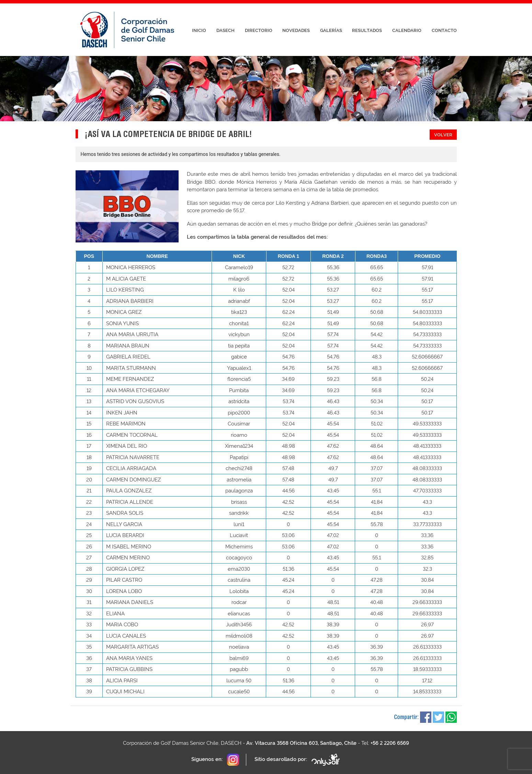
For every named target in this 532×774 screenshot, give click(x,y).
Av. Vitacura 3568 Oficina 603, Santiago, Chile (301, 743)
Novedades (296, 30)
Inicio (199, 30)
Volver (443, 135)
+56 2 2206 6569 (390, 743)
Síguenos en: (215, 760)
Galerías (331, 30)
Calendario (407, 30)
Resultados (367, 30)
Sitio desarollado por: (298, 760)
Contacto (444, 30)
